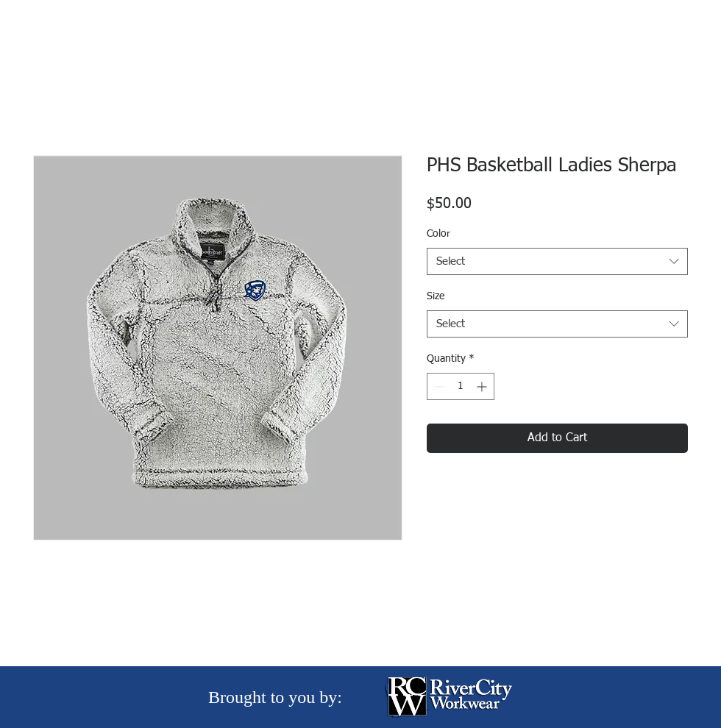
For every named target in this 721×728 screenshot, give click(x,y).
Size (436, 296)
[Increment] (483, 386)
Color (438, 234)
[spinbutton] (461, 386)
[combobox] (557, 262)
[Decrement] (438, 386)
